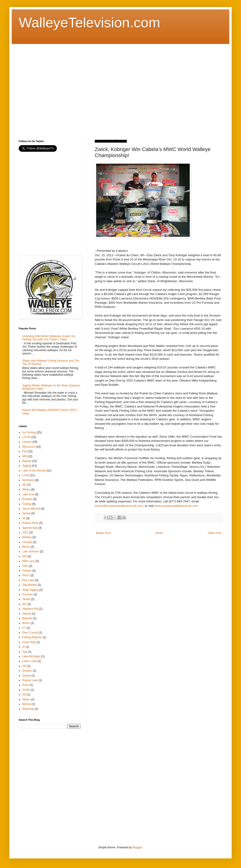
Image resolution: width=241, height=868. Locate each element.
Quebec (27, 671)
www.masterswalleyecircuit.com (176, 506)
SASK (26, 690)
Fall (24, 451)
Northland (28, 480)
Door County (30, 633)
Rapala (27, 461)
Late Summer (31, 551)
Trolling (27, 504)
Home (159, 533)
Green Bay (29, 642)
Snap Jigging (30, 590)
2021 (25, 533)
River (26, 685)
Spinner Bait (30, 528)
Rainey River (30, 523)
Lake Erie (28, 494)
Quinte (26, 676)
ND (24, 485)
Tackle (26, 599)
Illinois (26, 547)
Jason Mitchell (31, 509)
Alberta (27, 614)
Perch (26, 575)
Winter (26, 490)
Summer (27, 594)
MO (24, 556)
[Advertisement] (44, 88)
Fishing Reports (32, 637)
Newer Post (103, 533)
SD (24, 695)
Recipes (27, 499)
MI (24, 518)
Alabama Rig (30, 609)
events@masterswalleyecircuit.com (119, 506)
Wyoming (28, 709)
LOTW (26, 437)
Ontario (27, 571)
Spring (26, 513)
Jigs (25, 652)
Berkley (27, 537)
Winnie (27, 704)
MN (24, 456)
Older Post (214, 533)
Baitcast (27, 618)
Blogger (137, 847)
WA (24, 604)
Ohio (25, 566)
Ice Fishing (29, 432)
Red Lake (28, 580)
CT (24, 628)
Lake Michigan (31, 656)
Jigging (27, 466)
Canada (27, 542)
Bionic (26, 623)
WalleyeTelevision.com (89, 23)
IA (24, 647)
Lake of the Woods (34, 471)
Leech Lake (29, 661)
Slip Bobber (29, 585)
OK (24, 666)
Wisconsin (29, 447)
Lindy (26, 475)
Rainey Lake (30, 680)
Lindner (27, 442)
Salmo (26, 699)
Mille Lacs (28, 561)
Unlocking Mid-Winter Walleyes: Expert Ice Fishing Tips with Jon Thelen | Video (49, 338)
